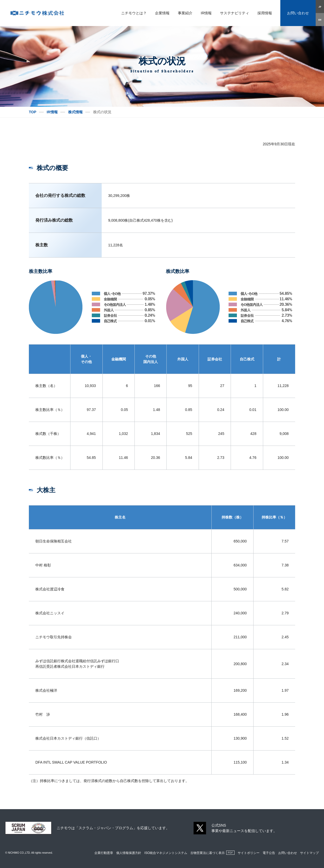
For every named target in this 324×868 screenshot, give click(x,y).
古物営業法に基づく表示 (208, 853)
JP (320, 7)
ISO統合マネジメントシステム (166, 853)
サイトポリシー (249, 853)
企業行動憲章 (104, 853)
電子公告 (269, 853)
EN (320, 20)
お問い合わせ (298, 13)
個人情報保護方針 (129, 853)
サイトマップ (309, 853)
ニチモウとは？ (134, 13)
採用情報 (265, 13)
